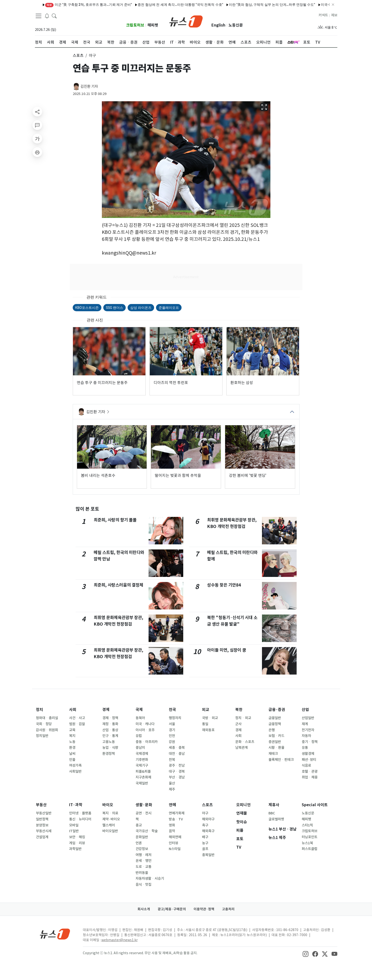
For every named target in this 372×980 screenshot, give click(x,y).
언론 (139, 843)
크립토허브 (135, 25)
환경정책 (109, 754)
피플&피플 (143, 771)
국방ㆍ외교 (210, 718)
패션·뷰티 (309, 760)
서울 (172, 724)
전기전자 (308, 730)
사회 (73, 710)
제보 (334, 15)
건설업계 (42, 837)
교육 (72, 730)
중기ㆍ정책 (310, 742)
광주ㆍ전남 (177, 765)
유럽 (139, 736)
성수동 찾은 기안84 (224, 585)
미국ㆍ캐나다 (145, 724)
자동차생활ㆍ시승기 (150, 879)
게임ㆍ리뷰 (77, 843)
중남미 (140, 748)
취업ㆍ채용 (310, 777)
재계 (305, 724)
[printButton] (37, 152)
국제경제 (142, 754)
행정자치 (175, 718)
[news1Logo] (55, 934)
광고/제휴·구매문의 (172, 909)
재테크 (273, 754)
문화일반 (142, 837)
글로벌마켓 (276, 819)
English (218, 25)
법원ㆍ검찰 (77, 724)
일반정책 (42, 819)
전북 (172, 760)
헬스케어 (109, 825)
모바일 (74, 825)
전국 (172, 710)
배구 (205, 837)
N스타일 (175, 849)
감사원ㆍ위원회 (47, 730)
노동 (72, 742)
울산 (172, 783)
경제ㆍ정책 (110, 718)
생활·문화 (144, 805)
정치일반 (42, 736)
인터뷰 (173, 843)
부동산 (41, 805)
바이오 (108, 805)
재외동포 (208, 730)
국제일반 (142, 783)
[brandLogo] (186, 21)
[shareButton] (37, 112)
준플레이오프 (169, 308)
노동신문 (236, 25)
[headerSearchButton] (54, 15)
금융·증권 (277, 710)
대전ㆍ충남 (177, 754)
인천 (172, 736)
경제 (106, 710)
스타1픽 (307, 825)
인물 (72, 760)
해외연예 (175, 837)
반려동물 (142, 873)
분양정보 (42, 825)
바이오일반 (110, 831)
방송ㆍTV (176, 819)
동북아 (140, 718)
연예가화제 (177, 813)
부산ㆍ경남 (177, 777)
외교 (206, 710)
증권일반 (275, 742)
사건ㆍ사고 (77, 718)
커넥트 (323, 15)
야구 (205, 813)
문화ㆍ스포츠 (245, 742)
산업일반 (308, 718)
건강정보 (142, 849)
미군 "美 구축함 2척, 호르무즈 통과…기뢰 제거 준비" (71, 5)
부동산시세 (44, 831)
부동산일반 (44, 813)
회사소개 (144, 909)
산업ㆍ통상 (110, 730)
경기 (172, 730)
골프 (205, 849)
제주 (172, 789)
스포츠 (207, 805)
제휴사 (274, 805)
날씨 (72, 754)
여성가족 (75, 765)
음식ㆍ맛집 (144, 885)
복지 (72, 736)
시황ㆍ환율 (276, 748)
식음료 (306, 765)
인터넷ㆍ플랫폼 (80, 813)
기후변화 (142, 760)
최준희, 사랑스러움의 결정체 (118, 585)
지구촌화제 (143, 777)
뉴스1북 (307, 843)
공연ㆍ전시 (144, 813)
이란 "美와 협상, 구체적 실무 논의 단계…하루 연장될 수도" (255, 5)
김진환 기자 (89, 86)
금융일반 (275, 718)
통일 (205, 724)
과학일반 (75, 849)
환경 (72, 748)
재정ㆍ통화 (110, 724)
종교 (139, 825)
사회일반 (75, 771)
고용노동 (109, 742)
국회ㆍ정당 (44, 724)
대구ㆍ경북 (177, 771)
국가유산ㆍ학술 (147, 831)
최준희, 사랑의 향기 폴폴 (115, 520)
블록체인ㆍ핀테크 (281, 760)
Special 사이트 (315, 805)
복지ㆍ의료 (110, 813)
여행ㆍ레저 (144, 855)
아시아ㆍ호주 (145, 730)
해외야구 (208, 819)
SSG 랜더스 (115, 308)
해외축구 (208, 831)
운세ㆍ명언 (144, 861)
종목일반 (208, 855)
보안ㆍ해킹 (77, 837)
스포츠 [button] (78, 55)
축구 (205, 825)
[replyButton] (37, 125)
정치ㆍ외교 (243, 718)
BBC (272, 813)
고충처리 (228, 909)
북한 (239, 710)
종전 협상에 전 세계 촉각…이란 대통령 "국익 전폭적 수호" (163, 5)
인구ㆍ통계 (110, 736)
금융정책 (275, 724)
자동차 (306, 736)
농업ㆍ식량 (110, 748)
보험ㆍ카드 (276, 736)
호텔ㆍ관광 (310, 771)
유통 (305, 748)
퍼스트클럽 (310, 849)
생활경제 (308, 754)
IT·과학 (76, 805)
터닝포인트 (310, 837)
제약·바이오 (111, 819)
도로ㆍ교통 (144, 867)
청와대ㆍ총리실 (47, 718)
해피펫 (153, 25)
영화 (172, 825)
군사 (238, 724)
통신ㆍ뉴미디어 (80, 819)
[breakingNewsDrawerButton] (47, 15)
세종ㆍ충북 (177, 748)
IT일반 (74, 831)
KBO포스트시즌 (87, 308)
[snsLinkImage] (306, 953)
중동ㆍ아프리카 (147, 742)
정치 (39, 710)
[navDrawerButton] (39, 16)
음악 (172, 831)
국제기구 (142, 765)
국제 (139, 710)
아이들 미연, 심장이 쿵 (227, 650)
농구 (205, 843)
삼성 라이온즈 (141, 308)
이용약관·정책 (204, 909)
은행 (272, 730)
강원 (172, 742)
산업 (305, 710)
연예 (172, 805)
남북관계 (241, 748)
